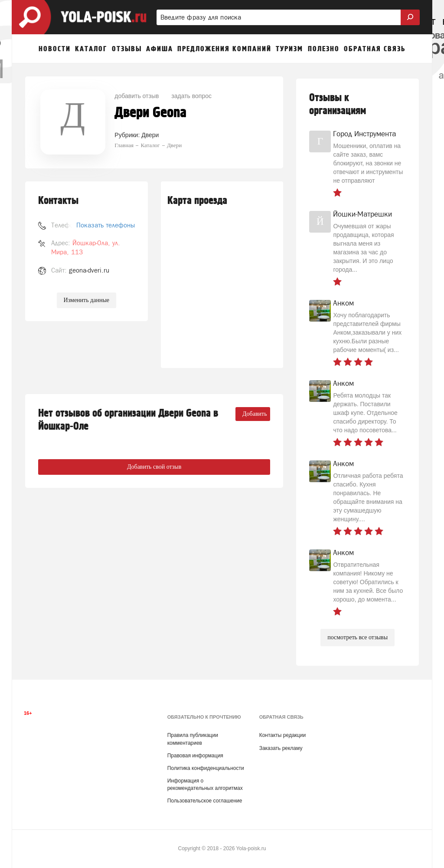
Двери (150, 135)
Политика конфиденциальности (206, 768)
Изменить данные (87, 300)
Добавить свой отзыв (154, 467)
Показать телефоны (106, 225)
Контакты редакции (282, 735)
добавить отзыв (137, 96)
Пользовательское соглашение (205, 801)
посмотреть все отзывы (357, 637)
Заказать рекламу (281, 748)
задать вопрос (191, 96)
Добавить (255, 414)
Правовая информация (195, 756)
